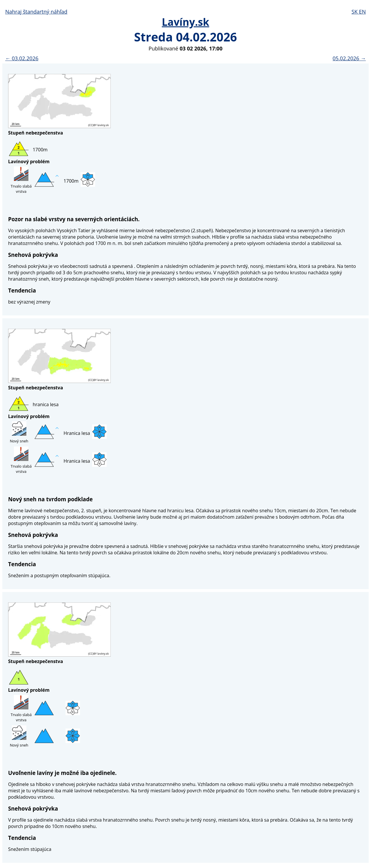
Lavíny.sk (185, 22)
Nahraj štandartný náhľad (36, 12)
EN (362, 12)
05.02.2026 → (349, 58)
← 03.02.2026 (22, 58)
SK (355, 12)
